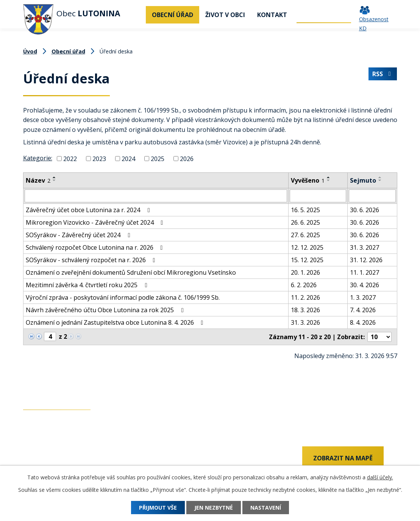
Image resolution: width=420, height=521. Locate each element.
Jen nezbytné (214, 508)
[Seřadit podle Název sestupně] (55, 180)
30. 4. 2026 (365, 285)
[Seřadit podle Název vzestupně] (55, 177)
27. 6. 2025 (305, 235)
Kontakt (272, 15)
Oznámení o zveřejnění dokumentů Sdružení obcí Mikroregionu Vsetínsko (131, 272)
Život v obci (225, 15)
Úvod (136, 15)
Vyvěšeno (308, 180)
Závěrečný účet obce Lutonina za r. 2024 (89, 210)
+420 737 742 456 (48, 459)
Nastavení (266, 508)
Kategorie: (38, 158)
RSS (383, 74)
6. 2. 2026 (304, 285)
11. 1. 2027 (365, 272)
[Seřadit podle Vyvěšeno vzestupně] (329, 177)
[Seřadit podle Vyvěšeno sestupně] (329, 180)
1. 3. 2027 (363, 297)
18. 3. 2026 (305, 310)
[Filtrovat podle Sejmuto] (372, 196)
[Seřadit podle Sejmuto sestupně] (380, 180)
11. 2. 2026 (305, 297)
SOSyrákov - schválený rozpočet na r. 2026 (92, 260)
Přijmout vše (158, 508)
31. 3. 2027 (365, 247)
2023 (99, 159)
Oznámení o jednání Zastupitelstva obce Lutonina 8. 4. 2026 (116, 322)
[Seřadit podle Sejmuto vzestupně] (380, 177)
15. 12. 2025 (307, 260)
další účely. (380, 477)
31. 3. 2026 (305, 322)
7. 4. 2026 (363, 310)
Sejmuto (363, 180)
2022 (70, 159)
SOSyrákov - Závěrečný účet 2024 (79, 235)
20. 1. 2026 (305, 272)
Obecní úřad (173, 15)
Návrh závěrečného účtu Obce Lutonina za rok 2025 (106, 310)
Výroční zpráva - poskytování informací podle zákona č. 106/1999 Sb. (123, 297)
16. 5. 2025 (305, 210)
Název (38, 180)
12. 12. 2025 (307, 247)
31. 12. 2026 (366, 260)
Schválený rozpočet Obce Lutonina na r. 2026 (96, 247)
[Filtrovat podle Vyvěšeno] (318, 196)
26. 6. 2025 (305, 222)
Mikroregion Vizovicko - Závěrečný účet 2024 (96, 222)
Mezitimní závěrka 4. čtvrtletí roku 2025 (88, 285)
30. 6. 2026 (365, 210)
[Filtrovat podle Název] (156, 196)
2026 (187, 159)
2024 (128, 159)
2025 (158, 159)
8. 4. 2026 (363, 322)
